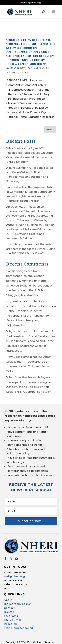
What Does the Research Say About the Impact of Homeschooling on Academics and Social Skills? (30, 376)
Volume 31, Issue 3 (17, 67)
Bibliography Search (18, 598)
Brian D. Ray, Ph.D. (21, 62)
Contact (9, 602)
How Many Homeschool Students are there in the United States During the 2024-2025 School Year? (31, 243)
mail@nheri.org (14, 570)
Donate (9, 606)
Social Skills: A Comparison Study (28, 386)
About (8, 594)
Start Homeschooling (19, 622)
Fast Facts (11, 610)
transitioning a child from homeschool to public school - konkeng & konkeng (27, 270)
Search (50, 123)
